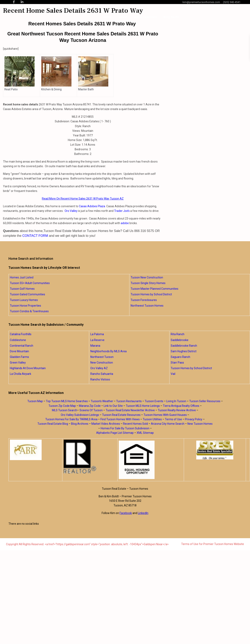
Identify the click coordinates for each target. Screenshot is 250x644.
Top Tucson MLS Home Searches (67, 401)
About (123, 17)
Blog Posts (171, 17)
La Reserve (97, 340)
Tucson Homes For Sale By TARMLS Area (71, 419)
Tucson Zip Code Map (62, 406)
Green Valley (18, 363)
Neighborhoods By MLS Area (108, 351)
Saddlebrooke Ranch (184, 346)
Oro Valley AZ (99, 368)
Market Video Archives (106, 424)
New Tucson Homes (200, 424)
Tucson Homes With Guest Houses (165, 415)
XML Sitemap (145, 433)
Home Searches (145, 17)
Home (108, 17)
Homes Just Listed (22, 277)
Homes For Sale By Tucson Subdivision (125, 428)
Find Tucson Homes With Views (120, 419)
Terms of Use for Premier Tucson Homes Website (213, 544)
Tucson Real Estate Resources (121, 415)
